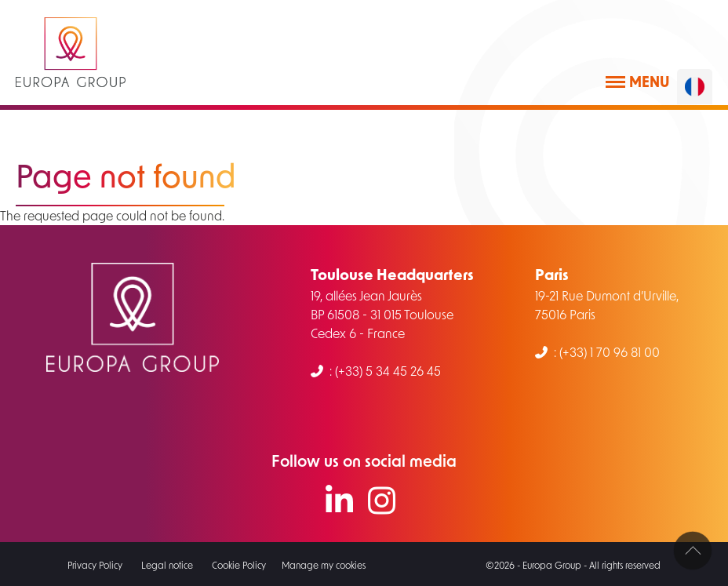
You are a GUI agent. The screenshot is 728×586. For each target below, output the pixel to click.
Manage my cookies (324, 565)
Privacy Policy (95, 565)
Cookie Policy (239, 565)
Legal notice (167, 565)
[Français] (695, 87)
